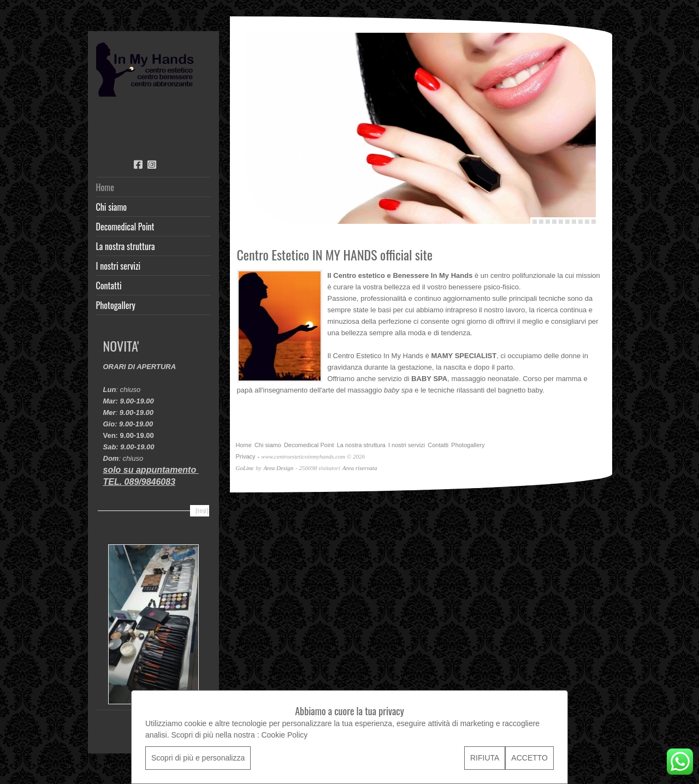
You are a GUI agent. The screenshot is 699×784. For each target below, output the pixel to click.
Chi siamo (112, 207)
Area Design (278, 468)
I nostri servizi (119, 266)
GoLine (245, 468)
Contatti (109, 286)
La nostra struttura (126, 246)
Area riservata (360, 468)
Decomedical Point (125, 227)
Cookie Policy (284, 735)
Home (105, 187)
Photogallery (116, 305)
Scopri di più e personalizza (198, 758)
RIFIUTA (485, 758)
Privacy (246, 456)
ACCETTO (529, 758)
